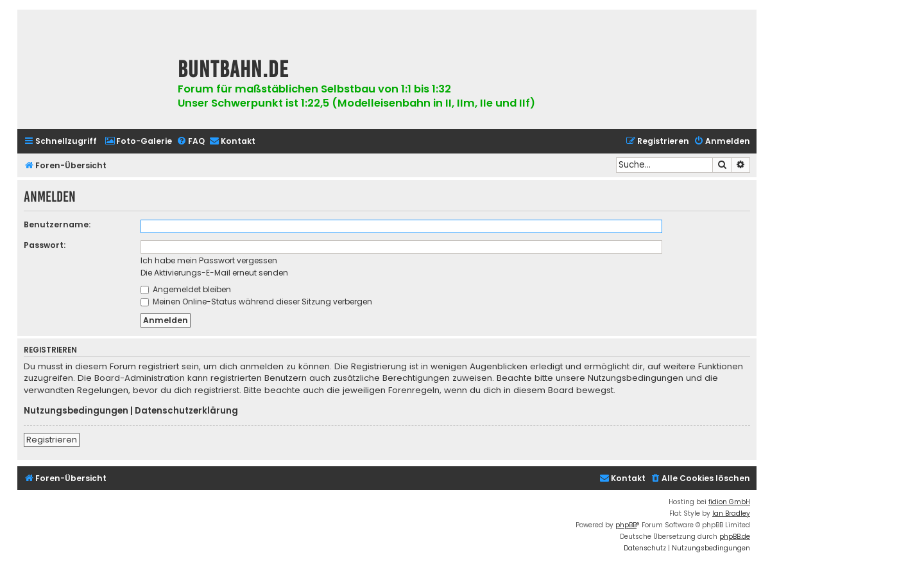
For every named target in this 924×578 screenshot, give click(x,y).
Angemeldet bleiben (186, 289)
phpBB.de (735, 537)
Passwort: (45, 245)
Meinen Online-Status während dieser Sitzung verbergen (256, 302)
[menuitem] (138, 142)
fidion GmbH (729, 502)
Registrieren (52, 440)
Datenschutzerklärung (186, 411)
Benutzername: (57, 224)
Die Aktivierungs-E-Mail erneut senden (214, 273)
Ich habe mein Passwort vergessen (209, 260)
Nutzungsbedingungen (76, 411)
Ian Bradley (731, 513)
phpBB (626, 525)
